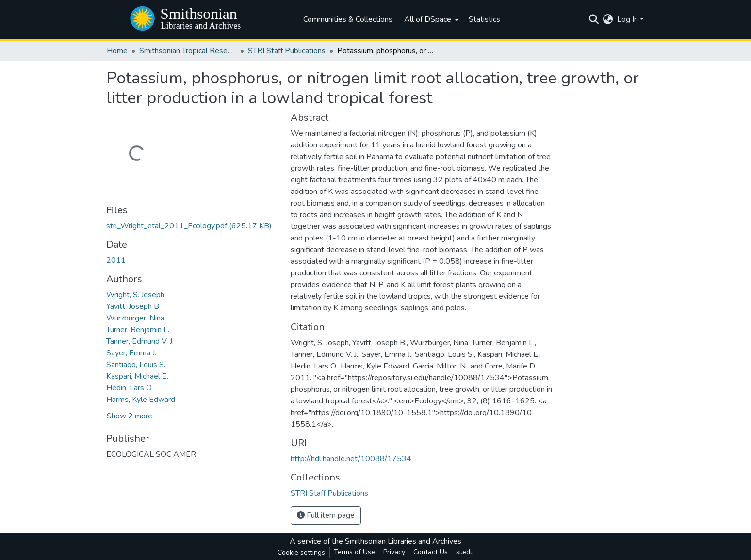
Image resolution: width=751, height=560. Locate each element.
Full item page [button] (326, 515)
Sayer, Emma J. (131, 353)
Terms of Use (354, 552)
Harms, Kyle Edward (141, 400)
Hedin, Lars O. (130, 388)
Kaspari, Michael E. (137, 376)
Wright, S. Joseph (135, 295)
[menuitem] (431, 19)
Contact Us (431, 552)
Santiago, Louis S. (136, 365)
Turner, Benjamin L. (138, 330)
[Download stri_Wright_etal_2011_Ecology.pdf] (189, 226)
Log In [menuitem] (628, 19)
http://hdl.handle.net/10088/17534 (351, 459)
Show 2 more (130, 416)
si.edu (465, 552)
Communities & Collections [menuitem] (348, 19)
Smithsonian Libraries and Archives (403, 541)
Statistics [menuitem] (484, 19)
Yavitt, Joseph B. (133, 306)
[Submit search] (594, 19)
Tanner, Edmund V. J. (140, 341)
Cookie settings (301, 552)
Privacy (394, 552)
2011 (116, 260)
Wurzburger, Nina (135, 318)
